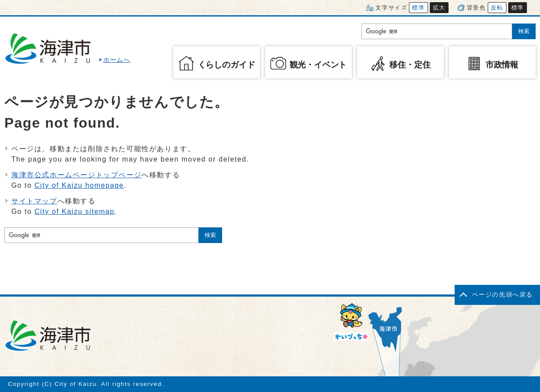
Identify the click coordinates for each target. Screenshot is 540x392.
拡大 (439, 8)
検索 (524, 31)
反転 (497, 8)
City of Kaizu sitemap (74, 211)
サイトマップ (34, 201)
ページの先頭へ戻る (503, 295)
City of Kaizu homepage (79, 185)
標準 (418, 8)
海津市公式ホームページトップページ (76, 175)
